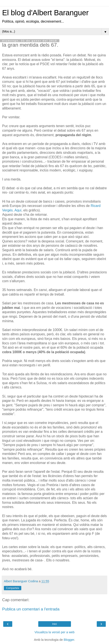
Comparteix (13, 588)
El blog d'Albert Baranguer (45, 13)
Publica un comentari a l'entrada (31, 609)
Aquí (18, 210)
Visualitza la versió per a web (54, 632)
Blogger (69, 640)
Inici (54, 624)
